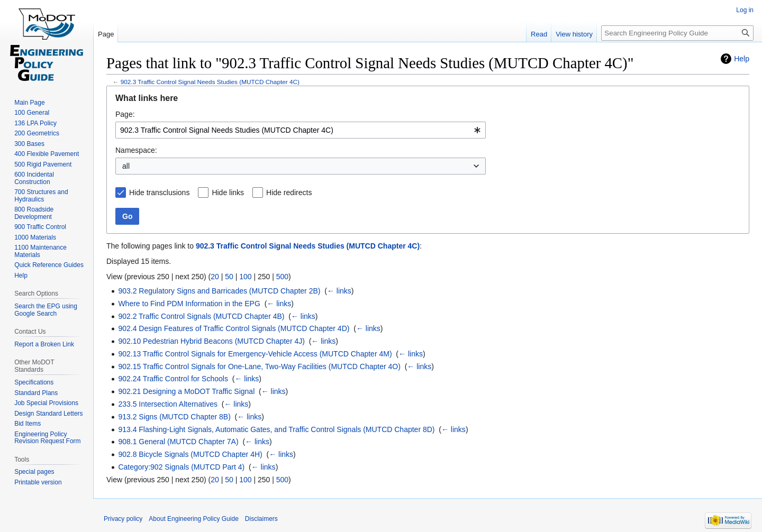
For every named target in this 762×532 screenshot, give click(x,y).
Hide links (228, 192)
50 (229, 277)
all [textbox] (126, 166)
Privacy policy (123, 519)
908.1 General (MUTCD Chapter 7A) (178, 442)
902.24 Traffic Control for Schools (173, 379)
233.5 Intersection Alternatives (168, 404)
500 (282, 277)
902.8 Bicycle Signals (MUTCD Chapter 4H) (190, 454)
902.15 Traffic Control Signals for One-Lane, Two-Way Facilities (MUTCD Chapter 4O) (259, 366)
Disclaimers (261, 519)
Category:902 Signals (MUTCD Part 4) (181, 467)
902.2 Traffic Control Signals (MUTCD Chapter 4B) (201, 316)
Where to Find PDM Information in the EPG (189, 304)
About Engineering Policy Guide (193, 519)
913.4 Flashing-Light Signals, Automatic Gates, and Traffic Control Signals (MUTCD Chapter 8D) (276, 429)
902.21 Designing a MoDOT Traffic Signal (186, 391)
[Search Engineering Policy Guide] (677, 33)
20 (215, 277)
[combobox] (301, 130)
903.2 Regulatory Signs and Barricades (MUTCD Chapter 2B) (219, 291)
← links (339, 291)
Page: (125, 114)
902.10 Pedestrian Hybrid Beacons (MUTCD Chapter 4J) (211, 341)
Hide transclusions (159, 192)
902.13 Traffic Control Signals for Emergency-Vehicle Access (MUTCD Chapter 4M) (255, 354)
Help (742, 59)
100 (245, 277)
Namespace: (136, 150)
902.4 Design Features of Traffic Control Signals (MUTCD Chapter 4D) (234, 328)
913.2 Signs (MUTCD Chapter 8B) (174, 417)
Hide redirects (289, 192)
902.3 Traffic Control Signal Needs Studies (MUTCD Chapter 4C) (210, 82)
